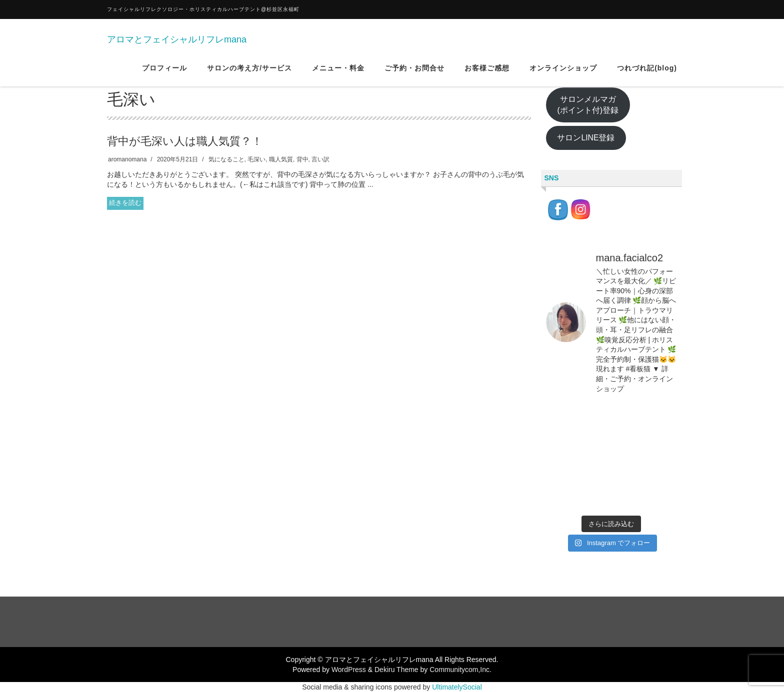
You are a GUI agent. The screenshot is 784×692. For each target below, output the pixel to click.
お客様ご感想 (487, 74)
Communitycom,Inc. (460, 670)
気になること (226, 159)
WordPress (349, 670)
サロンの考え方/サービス (249, 74)
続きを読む (125, 203)
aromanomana (127, 159)
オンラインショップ (563, 74)
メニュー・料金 (338, 74)
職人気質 (281, 159)
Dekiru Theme (396, 670)
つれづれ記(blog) (647, 74)
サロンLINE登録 (586, 138)
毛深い (256, 159)
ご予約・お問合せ (414, 74)
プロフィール (164, 74)
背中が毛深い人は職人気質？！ (185, 141)
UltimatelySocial (457, 687)
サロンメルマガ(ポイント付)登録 (588, 105)
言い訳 (320, 159)
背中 (302, 159)
